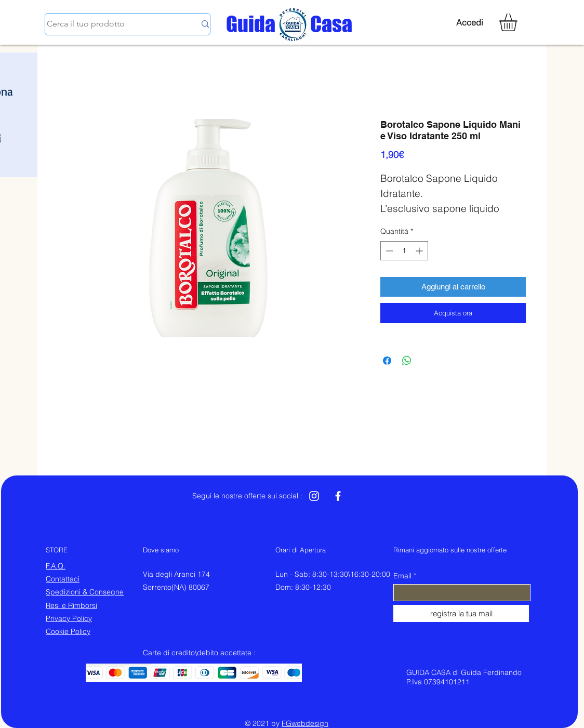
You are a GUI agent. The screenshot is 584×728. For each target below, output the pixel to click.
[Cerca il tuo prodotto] (113, 24)
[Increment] (420, 251)
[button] (519, 22)
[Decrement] (388, 251)
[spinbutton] (404, 251)
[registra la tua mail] (461, 613)
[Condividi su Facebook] (387, 361)
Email (402, 576)
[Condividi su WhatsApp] (407, 361)
